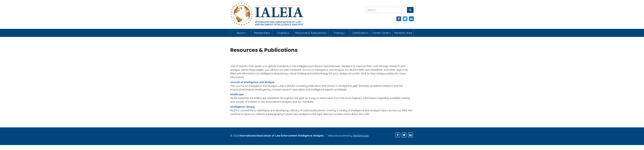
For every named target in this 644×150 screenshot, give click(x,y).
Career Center (382, 33)
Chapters (283, 33)
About (241, 33)
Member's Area (403, 33)
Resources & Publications (311, 33)
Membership (262, 33)
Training (339, 33)
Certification (360, 33)
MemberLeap (361, 136)
